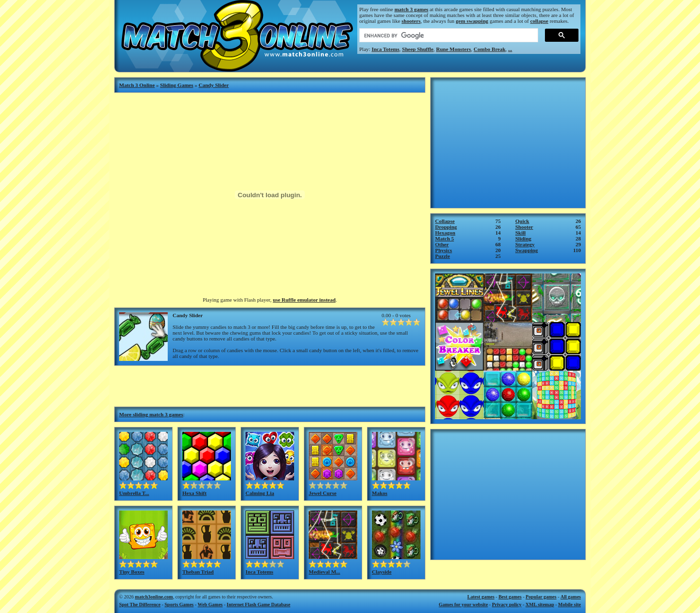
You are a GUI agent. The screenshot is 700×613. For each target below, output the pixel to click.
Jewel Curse (323, 493)
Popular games (541, 597)
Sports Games (179, 604)
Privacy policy (507, 604)
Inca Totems (385, 49)
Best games (510, 597)
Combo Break (490, 49)
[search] (448, 35)
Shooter (524, 227)
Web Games (210, 604)
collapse (539, 21)
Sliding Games (176, 85)
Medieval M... (324, 572)
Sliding (523, 238)
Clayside (382, 572)
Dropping (446, 227)
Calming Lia (260, 493)
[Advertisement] (270, 385)
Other (442, 244)
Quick (522, 221)
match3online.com (154, 597)
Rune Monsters (454, 49)
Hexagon (445, 233)
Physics (444, 250)
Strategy (525, 244)
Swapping (526, 250)
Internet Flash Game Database (258, 604)
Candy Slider (214, 85)
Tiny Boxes (132, 572)
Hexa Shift (194, 493)
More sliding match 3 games (151, 414)
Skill (520, 233)
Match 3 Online (137, 85)
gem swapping (472, 21)
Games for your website (464, 604)
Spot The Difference (140, 604)
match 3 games (411, 9)
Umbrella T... (134, 493)
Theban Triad (198, 572)
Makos (380, 493)
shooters (411, 21)
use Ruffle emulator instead (304, 300)
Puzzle (443, 256)
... (510, 49)
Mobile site (569, 604)
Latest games (481, 597)
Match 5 (445, 238)
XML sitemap (540, 604)
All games (571, 597)
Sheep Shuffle (418, 49)
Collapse (445, 221)
